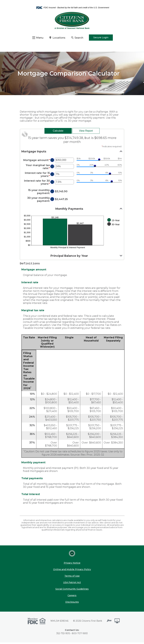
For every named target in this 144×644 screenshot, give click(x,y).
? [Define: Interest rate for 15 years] (52, 176)
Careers (72, 597)
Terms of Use (72, 577)
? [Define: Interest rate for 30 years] (52, 184)
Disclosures (72, 604)
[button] (72, 153)
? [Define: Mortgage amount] (52, 162)
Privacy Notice (72, 564)
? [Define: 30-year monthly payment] (52, 201)
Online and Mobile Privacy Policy (72, 571)
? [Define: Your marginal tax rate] (52, 168)
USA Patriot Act (72, 584)
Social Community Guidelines (72, 590)
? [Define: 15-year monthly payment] (52, 193)
